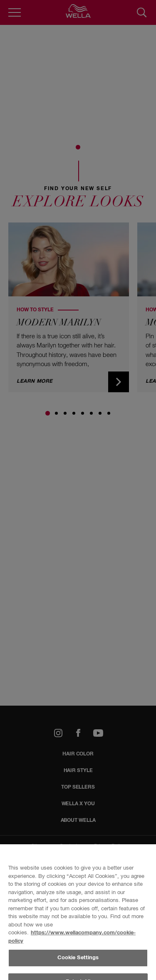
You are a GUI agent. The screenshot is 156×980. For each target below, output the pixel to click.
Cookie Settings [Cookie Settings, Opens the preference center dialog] (78, 958)
